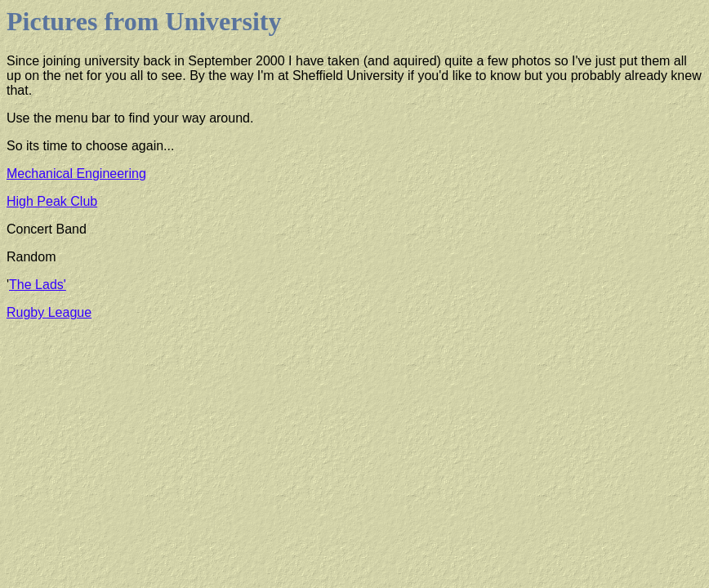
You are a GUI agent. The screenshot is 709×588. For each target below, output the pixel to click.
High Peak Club (52, 201)
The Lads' (38, 285)
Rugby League (49, 312)
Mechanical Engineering (76, 174)
